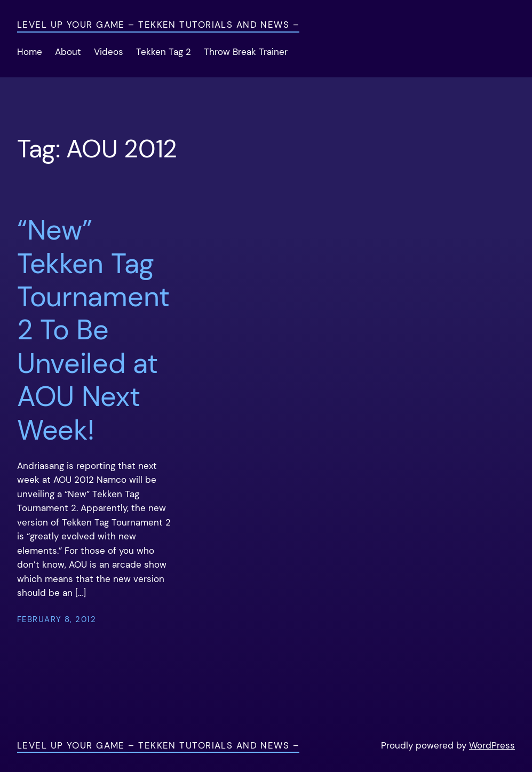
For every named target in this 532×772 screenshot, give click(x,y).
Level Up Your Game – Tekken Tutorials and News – (158, 25)
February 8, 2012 (57, 620)
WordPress (492, 746)
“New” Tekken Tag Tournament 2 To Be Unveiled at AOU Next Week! (93, 330)
